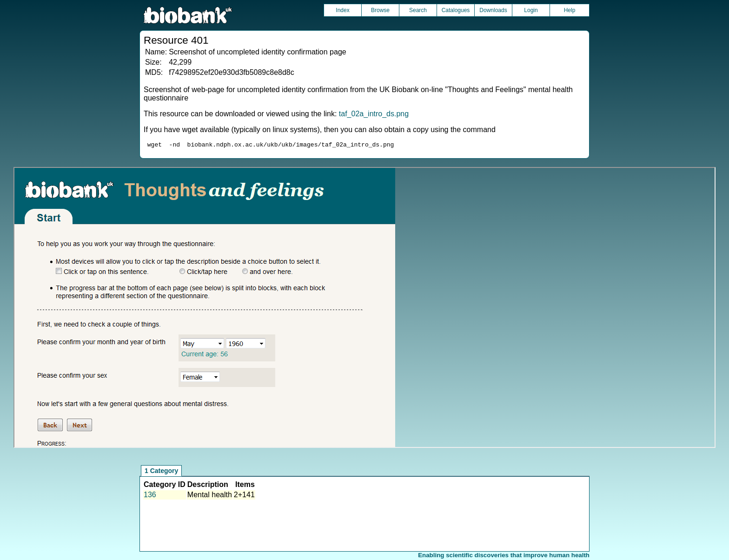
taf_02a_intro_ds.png (374, 114)
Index (342, 10)
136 (150, 496)
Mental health (210, 496)
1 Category (161, 472)
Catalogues (456, 10)
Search (418, 10)
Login (531, 10)
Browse (380, 10)
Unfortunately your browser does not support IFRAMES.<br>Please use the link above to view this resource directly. (364, 309)
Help (570, 10)
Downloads (493, 10)
